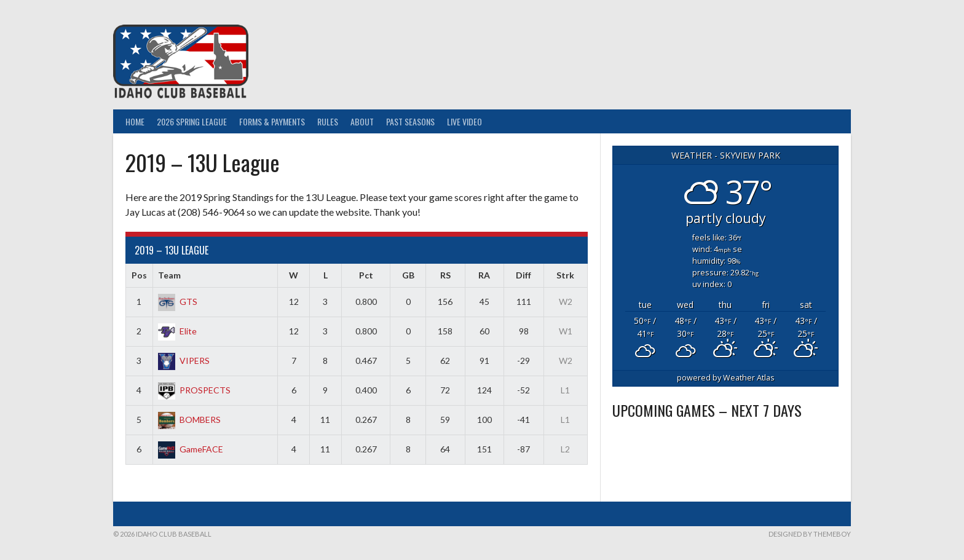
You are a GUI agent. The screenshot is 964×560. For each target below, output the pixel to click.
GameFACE (191, 449)
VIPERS (184, 361)
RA (484, 275)
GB (408, 275)
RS (445, 275)
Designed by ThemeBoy (810, 534)
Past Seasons (410, 121)
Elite (177, 331)
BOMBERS (189, 420)
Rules (328, 121)
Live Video (464, 121)
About (362, 121)
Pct (366, 275)
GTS (178, 302)
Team (169, 275)
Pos (139, 275)
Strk (565, 275)
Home (135, 121)
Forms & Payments (272, 121)
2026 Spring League (192, 121)
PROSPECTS (194, 390)
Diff (523, 275)
